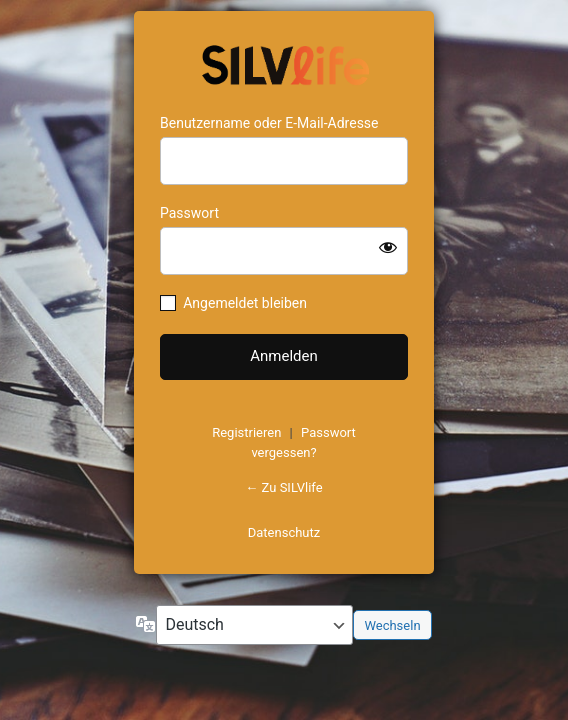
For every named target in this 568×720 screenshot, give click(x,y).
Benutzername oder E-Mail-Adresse (269, 123)
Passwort (189, 213)
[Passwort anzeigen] (388, 247)
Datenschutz (284, 532)
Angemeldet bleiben (245, 303)
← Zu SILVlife (283, 487)
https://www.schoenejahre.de (284, 63)
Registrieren (246, 432)
